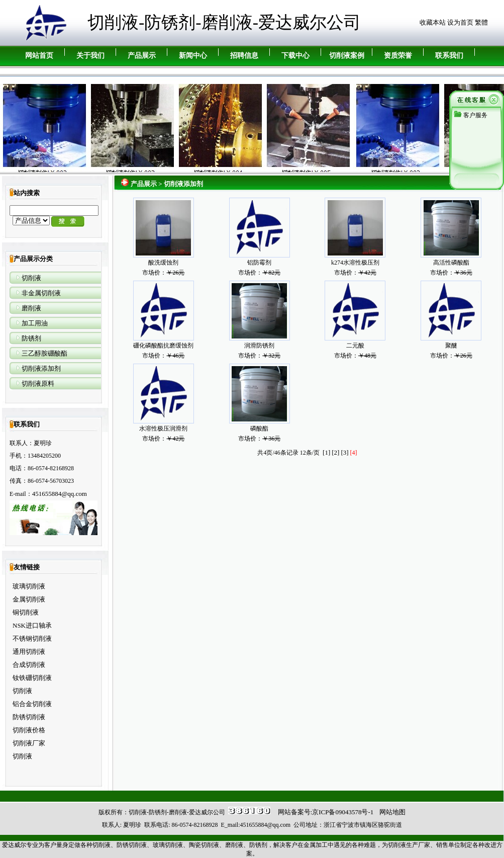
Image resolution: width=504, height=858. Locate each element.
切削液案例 (347, 55)
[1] (326, 452)
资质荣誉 (398, 55)
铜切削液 (26, 612)
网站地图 (392, 812)
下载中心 (295, 55)
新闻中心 (193, 55)
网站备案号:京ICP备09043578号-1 (326, 812)
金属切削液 (29, 599)
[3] (344, 452)
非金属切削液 (41, 293)
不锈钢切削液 (32, 638)
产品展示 (142, 55)
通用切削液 (29, 652)
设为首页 (460, 22)
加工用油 (35, 323)
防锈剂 (31, 338)
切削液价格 (29, 730)
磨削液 (31, 308)
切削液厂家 (29, 743)
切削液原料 (38, 383)
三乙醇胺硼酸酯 (44, 353)
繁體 (481, 22)
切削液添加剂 (41, 368)
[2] (335, 452)
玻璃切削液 (29, 586)
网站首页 (39, 55)
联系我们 (449, 55)
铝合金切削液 (32, 704)
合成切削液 (29, 665)
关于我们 (90, 55)
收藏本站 (433, 22)
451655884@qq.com (60, 494)
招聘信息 (244, 55)
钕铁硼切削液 (32, 678)
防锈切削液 (29, 717)
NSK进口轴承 (32, 625)
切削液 (31, 278)
